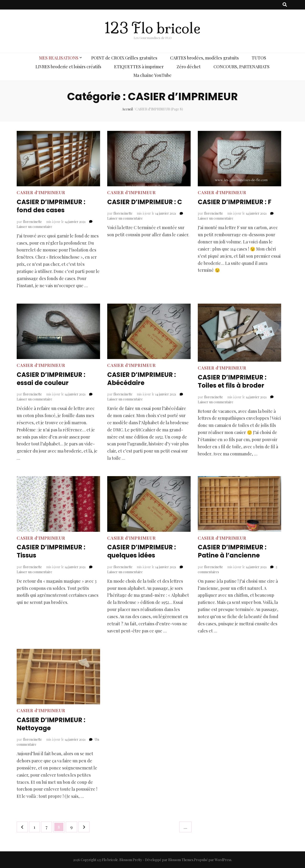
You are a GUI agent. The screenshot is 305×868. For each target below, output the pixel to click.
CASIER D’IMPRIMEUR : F (237, 202)
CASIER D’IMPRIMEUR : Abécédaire (144, 379)
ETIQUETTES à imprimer (139, 67)
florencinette (32, 221)
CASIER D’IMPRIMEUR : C (147, 202)
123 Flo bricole (152, 28)
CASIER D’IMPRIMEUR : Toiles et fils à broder (235, 381)
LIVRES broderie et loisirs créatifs (68, 67)
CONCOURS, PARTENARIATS (241, 67)
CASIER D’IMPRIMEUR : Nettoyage (54, 724)
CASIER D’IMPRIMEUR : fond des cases (54, 206)
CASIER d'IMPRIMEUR (41, 192)
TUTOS (259, 58)
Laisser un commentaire (34, 226)
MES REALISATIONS (59, 58)
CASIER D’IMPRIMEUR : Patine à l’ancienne (235, 551)
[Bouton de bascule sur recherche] (285, 5)
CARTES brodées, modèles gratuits (204, 58)
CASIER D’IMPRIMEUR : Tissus (54, 551)
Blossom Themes (181, 860)
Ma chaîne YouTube (152, 75)
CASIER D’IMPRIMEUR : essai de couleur (54, 379)
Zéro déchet (189, 67)
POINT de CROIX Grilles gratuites (124, 58)
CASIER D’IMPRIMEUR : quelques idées (144, 551)
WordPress (223, 860)
